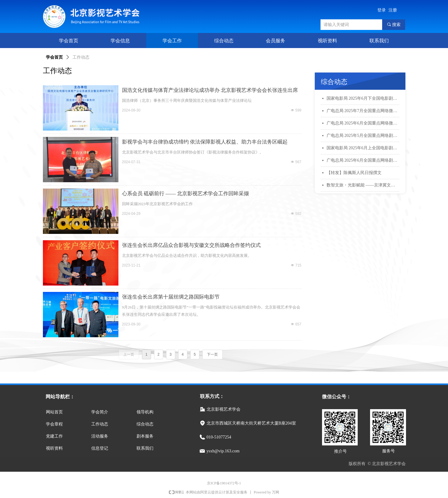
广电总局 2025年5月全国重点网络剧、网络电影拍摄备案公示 (363, 136)
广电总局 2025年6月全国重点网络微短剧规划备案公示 (363, 123)
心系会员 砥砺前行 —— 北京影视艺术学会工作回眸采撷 (186, 194)
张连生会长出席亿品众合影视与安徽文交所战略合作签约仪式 (191, 245)
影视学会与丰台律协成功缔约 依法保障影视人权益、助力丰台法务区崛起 (205, 142)
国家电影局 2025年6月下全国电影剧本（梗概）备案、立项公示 (363, 98)
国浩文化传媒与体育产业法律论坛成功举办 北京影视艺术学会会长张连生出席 (210, 90)
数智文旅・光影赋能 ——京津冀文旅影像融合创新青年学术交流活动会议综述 (363, 185)
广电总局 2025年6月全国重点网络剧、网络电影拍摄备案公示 (363, 160)
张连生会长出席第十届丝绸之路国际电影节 (171, 297)
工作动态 (81, 57)
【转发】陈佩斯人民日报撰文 (354, 173)
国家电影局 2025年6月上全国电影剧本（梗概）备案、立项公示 (363, 148)
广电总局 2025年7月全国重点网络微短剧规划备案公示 (363, 111)
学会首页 (54, 57)
